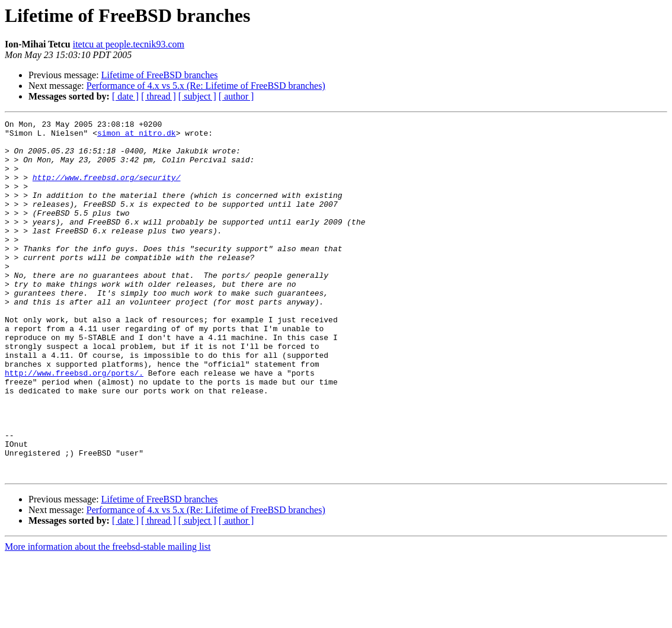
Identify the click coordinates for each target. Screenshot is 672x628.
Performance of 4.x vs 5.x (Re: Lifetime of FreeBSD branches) (206, 86)
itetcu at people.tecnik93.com (129, 44)
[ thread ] (159, 96)
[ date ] (125, 96)
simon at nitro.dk (137, 136)
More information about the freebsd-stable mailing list (108, 618)
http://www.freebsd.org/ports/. (74, 424)
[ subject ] (197, 96)
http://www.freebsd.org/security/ (107, 190)
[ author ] (236, 96)
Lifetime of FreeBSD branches (160, 75)
